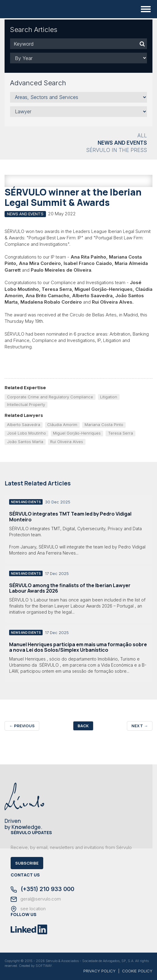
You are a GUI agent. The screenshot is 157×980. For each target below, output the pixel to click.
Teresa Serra (120, 433)
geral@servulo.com (36, 899)
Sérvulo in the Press (117, 150)
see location (28, 909)
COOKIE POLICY (137, 971)
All (142, 136)
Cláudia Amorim (62, 425)
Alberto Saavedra (24, 425)
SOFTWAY (44, 966)
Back (83, 726)
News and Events (122, 143)
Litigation (109, 397)
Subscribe (27, 863)
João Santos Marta (25, 442)
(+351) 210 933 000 (42, 890)
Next (140, 726)
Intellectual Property (26, 404)
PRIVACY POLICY (99, 971)
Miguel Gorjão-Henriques (77, 433)
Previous (22, 726)
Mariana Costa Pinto (104, 425)
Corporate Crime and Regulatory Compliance (50, 397)
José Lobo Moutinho (26, 433)
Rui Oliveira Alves (67, 442)
